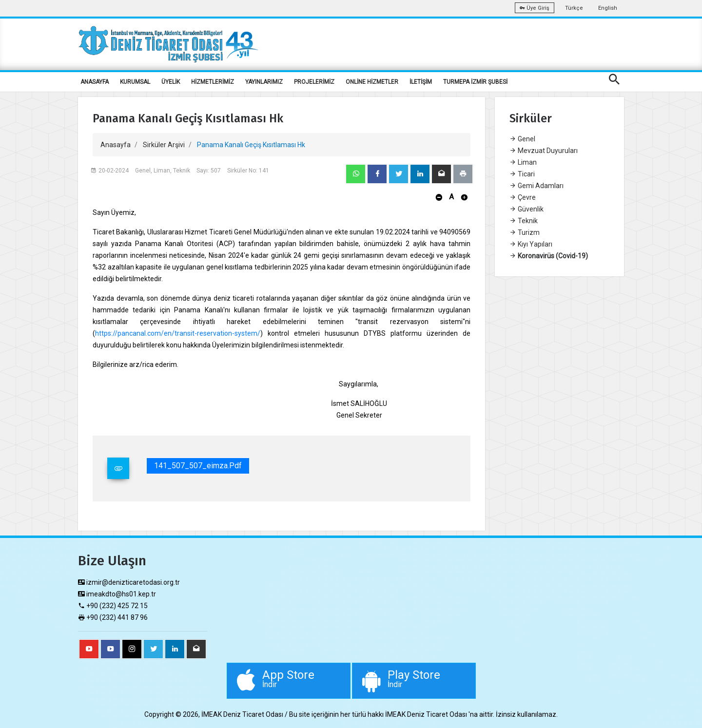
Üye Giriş (535, 8)
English (608, 8)
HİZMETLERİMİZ (213, 82)
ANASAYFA (95, 82)
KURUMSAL (135, 82)
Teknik (524, 221)
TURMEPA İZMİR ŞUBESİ (475, 82)
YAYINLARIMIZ (264, 82)
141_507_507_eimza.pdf (198, 466)
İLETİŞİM (421, 82)
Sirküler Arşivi (164, 145)
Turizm (525, 232)
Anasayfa (116, 145)
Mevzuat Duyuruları (544, 151)
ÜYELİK (171, 82)
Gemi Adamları (536, 186)
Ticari (522, 174)
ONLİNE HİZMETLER (372, 82)
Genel (522, 139)
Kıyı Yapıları (531, 244)
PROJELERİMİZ (314, 82)
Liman (523, 162)
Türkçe (574, 8)
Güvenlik (526, 209)
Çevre (523, 197)
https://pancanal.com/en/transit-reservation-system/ (178, 333)
